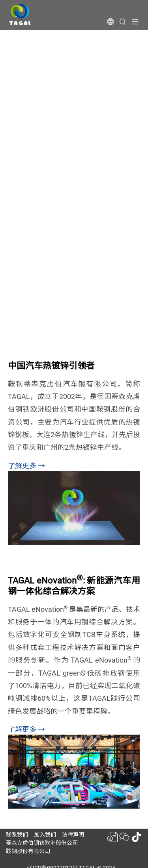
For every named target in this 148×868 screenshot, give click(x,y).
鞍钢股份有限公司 (28, 851)
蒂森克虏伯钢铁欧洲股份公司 (42, 843)
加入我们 (45, 835)
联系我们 (17, 835)
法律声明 (73, 835)
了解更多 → (26, 466)
